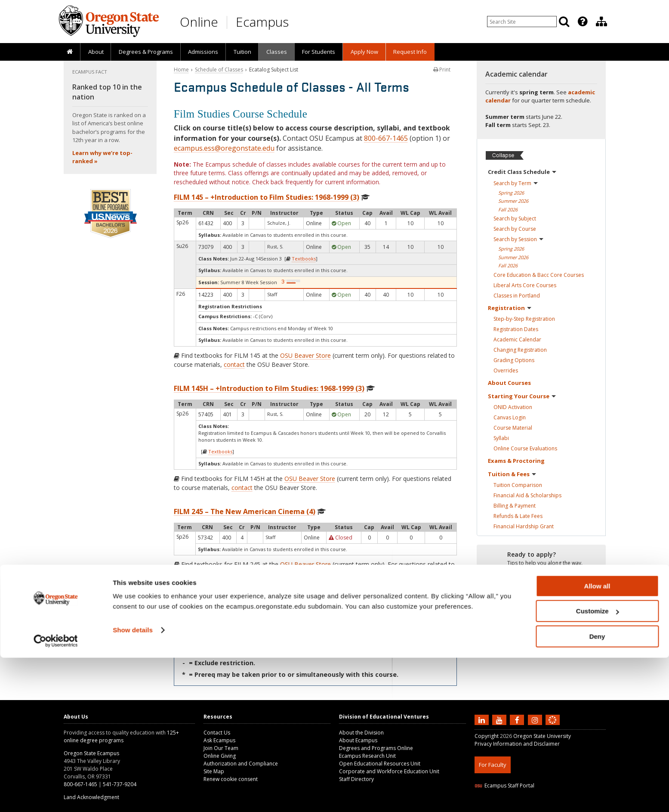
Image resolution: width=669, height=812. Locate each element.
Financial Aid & (527, 495)
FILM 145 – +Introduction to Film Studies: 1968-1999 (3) (267, 197)
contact (234, 364)
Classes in (517, 296)
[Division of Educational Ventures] (601, 22)
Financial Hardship (524, 526)
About (96, 52)
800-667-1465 (386, 138)
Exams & (516, 461)
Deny (597, 791)
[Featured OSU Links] (583, 22)
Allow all (597, 740)
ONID (513, 407)
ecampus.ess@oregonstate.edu (224, 148)
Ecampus (262, 22)
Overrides (506, 370)
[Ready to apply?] (541, 559)
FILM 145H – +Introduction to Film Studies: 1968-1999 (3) (269, 388)
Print (442, 70)
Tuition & (512, 474)
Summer (513, 201)
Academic (517, 339)
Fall (508, 209)
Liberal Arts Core (525, 285)
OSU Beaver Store (305, 355)
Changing (520, 350)
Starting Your (522, 396)
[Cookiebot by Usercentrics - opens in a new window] (56, 795)
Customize (598, 766)
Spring (511, 193)
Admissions (203, 52)
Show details (133, 784)
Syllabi (501, 438)
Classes (277, 52)
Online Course (525, 448)
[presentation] (582, 22)
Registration (510, 308)
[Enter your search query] (522, 22)
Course (513, 428)
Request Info (410, 52)
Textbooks (304, 259)
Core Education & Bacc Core (539, 275)
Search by (516, 183)
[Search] (564, 22)
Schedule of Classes (219, 70)
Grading (514, 360)
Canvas (510, 417)
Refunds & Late (518, 516)
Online (199, 22)
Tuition (242, 52)
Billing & (515, 506)
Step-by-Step (524, 319)
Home (181, 70)
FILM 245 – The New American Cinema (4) (245, 511)
